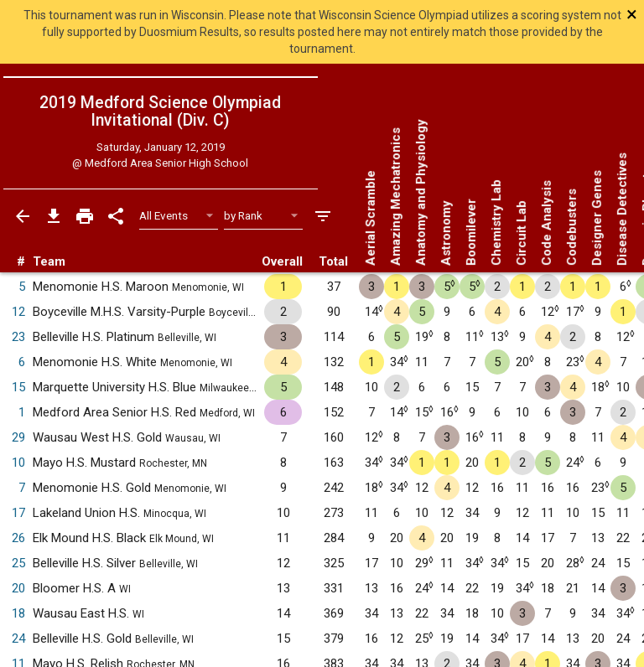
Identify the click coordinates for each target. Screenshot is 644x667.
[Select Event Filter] (179, 216)
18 (18, 613)
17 (18, 513)
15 (18, 387)
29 (18, 437)
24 (18, 639)
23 (18, 337)
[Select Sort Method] (264, 216)
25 (18, 563)
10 (18, 463)
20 (18, 588)
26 (18, 538)
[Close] (579, 14)
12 (18, 312)
